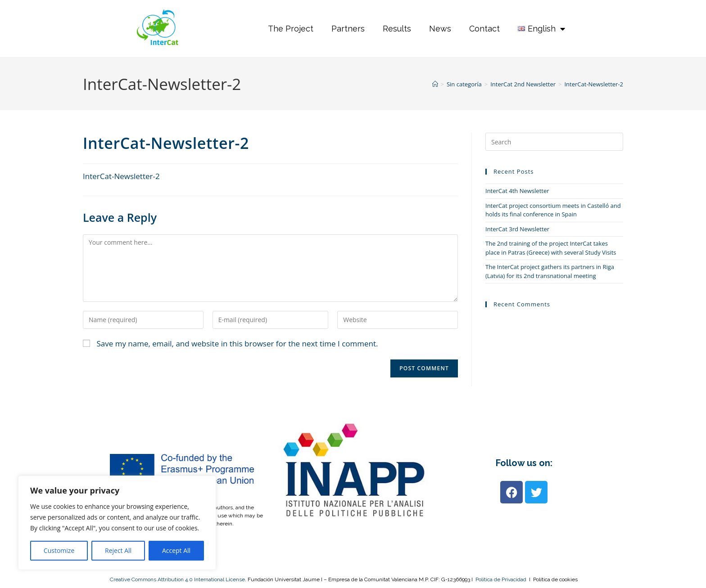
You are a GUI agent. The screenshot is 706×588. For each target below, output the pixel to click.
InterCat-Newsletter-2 (594, 84)
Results (397, 29)
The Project (291, 29)
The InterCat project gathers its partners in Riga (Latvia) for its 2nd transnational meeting (550, 271)
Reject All (118, 550)
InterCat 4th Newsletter (517, 191)
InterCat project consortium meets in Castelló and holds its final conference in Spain (553, 210)
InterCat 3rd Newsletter (517, 229)
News (440, 29)
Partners (348, 29)
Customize (59, 550)
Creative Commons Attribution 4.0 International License (177, 579)
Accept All (176, 550)
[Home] (435, 84)
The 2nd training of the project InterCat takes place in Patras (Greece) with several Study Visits (551, 248)
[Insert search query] (554, 142)
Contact (484, 29)
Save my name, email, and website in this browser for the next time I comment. (237, 343)
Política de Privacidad (501, 579)
